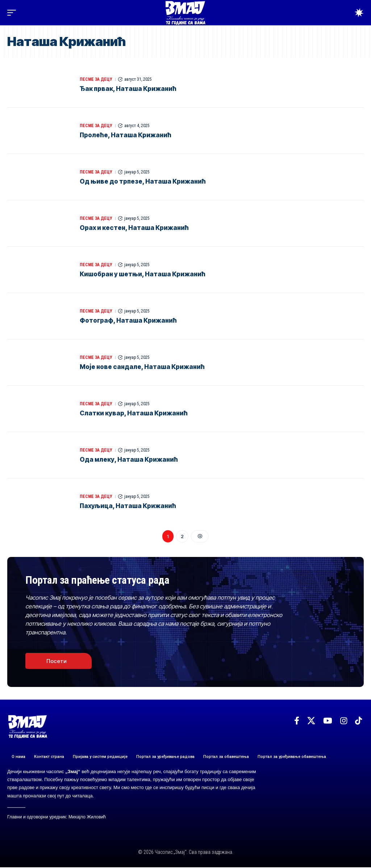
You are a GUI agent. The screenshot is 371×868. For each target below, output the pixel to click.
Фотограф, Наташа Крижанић (128, 320)
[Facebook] (297, 721)
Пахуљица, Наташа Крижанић (128, 506)
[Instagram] (344, 721)
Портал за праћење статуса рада (99, 580)
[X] (311, 721)
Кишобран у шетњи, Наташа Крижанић (143, 274)
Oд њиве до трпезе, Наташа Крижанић (143, 181)
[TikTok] (359, 721)
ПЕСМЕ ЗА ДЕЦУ (96, 79)
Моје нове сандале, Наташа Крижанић (142, 367)
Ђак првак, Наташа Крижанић (128, 89)
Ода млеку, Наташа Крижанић (129, 460)
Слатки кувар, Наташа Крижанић (134, 413)
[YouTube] (328, 721)
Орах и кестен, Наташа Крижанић (134, 228)
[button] (13, 13)
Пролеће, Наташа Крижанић (126, 135)
